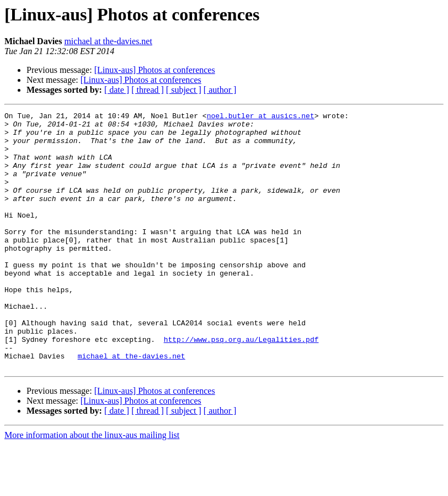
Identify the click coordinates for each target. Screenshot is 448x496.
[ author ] (220, 90)
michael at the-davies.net (108, 41)
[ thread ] (148, 90)
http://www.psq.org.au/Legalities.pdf (241, 386)
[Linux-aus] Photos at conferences (155, 70)
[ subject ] (184, 90)
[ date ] (117, 90)
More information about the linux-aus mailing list (92, 486)
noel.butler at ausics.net (261, 117)
